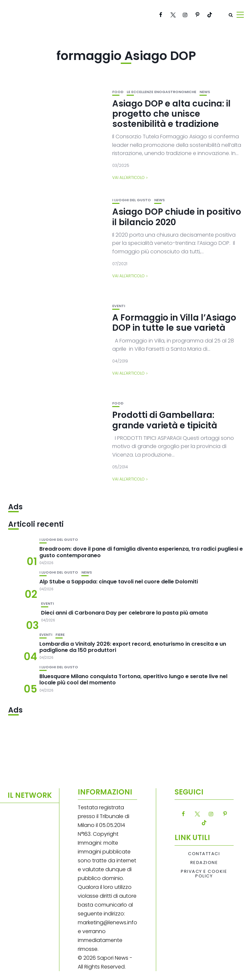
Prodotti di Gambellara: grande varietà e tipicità (165, 420)
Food (118, 92)
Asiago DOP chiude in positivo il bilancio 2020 (177, 217)
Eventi (119, 306)
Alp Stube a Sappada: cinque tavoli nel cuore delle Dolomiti (119, 582)
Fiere (60, 635)
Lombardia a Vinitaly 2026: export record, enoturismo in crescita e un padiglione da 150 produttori (133, 647)
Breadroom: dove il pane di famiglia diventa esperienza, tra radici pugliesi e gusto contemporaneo (141, 552)
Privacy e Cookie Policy (204, 874)
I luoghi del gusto (132, 200)
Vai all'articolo (128, 177)
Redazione (204, 863)
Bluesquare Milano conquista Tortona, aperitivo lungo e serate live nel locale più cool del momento (133, 679)
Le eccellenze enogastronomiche (161, 92)
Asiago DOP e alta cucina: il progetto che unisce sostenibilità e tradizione (171, 114)
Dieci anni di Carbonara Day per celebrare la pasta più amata (124, 613)
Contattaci (204, 854)
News (205, 92)
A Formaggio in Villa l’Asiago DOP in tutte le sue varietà (174, 323)
